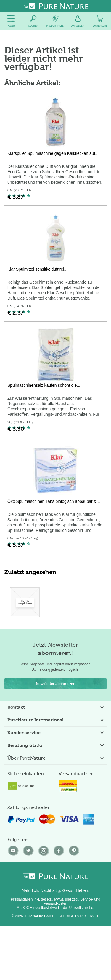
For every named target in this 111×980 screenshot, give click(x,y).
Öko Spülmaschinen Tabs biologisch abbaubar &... (54, 501)
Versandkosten (55, 903)
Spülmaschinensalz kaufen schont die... (44, 385)
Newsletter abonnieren (56, 684)
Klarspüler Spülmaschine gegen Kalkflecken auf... (53, 153)
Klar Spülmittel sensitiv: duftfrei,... (38, 269)
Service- (87, 899)
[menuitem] (11, 21)
